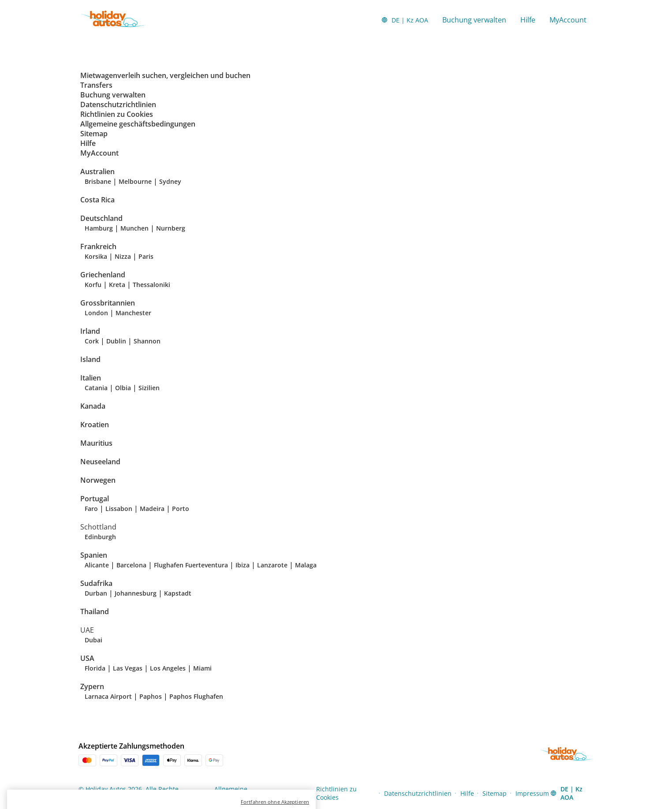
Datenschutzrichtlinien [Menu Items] (418, 793)
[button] (405, 20)
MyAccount (568, 20)
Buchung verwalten (474, 20)
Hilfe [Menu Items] (467, 793)
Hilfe (528, 20)
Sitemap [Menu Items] (495, 793)
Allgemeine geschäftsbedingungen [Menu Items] (248, 793)
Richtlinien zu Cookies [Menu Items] (336, 793)
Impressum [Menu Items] (532, 793)
